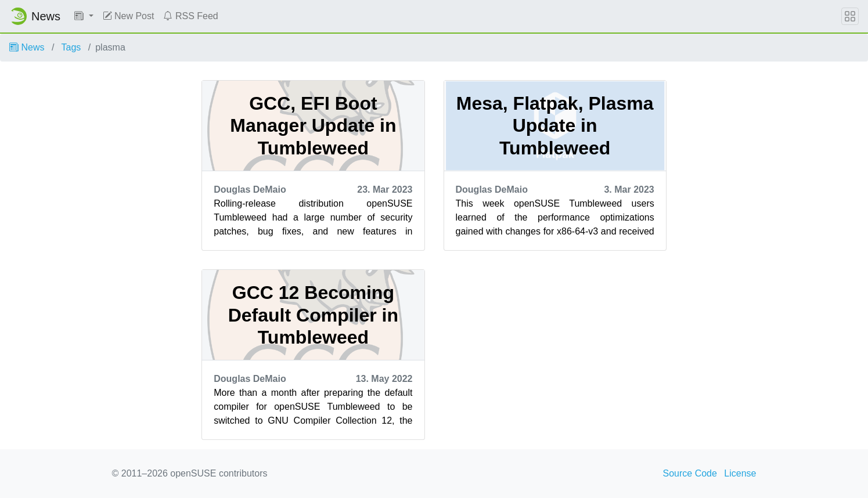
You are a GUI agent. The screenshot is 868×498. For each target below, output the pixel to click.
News (27, 47)
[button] (84, 16)
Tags (71, 47)
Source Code (690, 473)
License (740, 473)
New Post (129, 16)
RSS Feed (190, 16)
